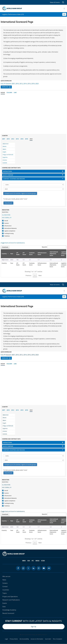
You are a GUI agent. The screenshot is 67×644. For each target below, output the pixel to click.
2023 (31, 139)
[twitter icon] (28, 568)
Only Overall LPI (7, 218)
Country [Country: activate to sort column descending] (4, 254)
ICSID (43, 561)
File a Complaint (57, 639)
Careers (5, 583)
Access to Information (37, 639)
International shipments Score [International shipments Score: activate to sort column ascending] (54, 254)
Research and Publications (11, 600)
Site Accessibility (24, 639)
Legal (6, 639)
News (4, 580)
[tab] (33, 171)
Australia (5, 163)
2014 (17, 139)
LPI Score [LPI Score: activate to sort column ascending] (24, 254)
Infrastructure (8, 226)
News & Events (55, 2)
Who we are (6, 576)
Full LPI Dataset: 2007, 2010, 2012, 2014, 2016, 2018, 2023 (20, 84)
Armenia (5, 160)
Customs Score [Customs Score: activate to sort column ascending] (32, 254)
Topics (5, 593)
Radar (3, 93)
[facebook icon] (18, 568)
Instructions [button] (7, 171)
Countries (6, 590)
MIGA (37, 561)
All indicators (6, 215)
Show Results (8, 203)
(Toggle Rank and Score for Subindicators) (13, 243)
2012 (13, 139)
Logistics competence (9, 231)
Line (15, 93)
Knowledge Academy (9, 610)
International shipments (10, 228)
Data (4, 607)
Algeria (4, 149)
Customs (6, 223)
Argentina (5, 157)
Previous (28, 275)
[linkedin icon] (34, 568)
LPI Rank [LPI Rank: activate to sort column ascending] (18, 254)
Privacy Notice (14, 639)
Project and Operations (10, 597)
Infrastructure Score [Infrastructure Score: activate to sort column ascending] (42, 254)
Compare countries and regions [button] (14, 179)
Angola (4, 152)
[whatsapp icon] (23, 568)
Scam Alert (48, 639)
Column (9, 93)
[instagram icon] (39, 568)
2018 (26, 139)
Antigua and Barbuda (8, 155)
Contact (5, 586)
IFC (33, 561)
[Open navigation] (64, 8)
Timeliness (7, 236)
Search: (54, 247)
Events (5, 603)
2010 (8, 139)
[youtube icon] (44, 568)
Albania (5, 146)
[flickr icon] (49, 568)
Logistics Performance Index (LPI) (13, 14)
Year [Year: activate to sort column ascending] (12, 254)
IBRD (24, 561)
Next (40, 275)
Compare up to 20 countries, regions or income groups (20, 193)
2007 (4, 139)
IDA (29, 561)
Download (6, 87)
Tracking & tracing (9, 233)
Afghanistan (6, 144)
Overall (6, 221)
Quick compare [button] (8, 175)
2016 (22, 139)
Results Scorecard (8, 613)
